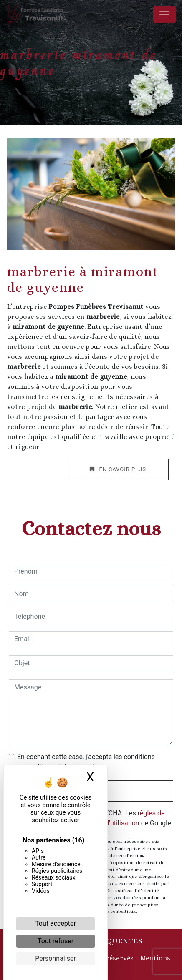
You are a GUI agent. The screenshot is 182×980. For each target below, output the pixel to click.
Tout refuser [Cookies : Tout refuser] (56, 941)
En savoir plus (118, 469)
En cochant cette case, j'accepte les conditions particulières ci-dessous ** (86, 762)
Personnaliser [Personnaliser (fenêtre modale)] (56, 959)
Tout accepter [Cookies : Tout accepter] (56, 924)
